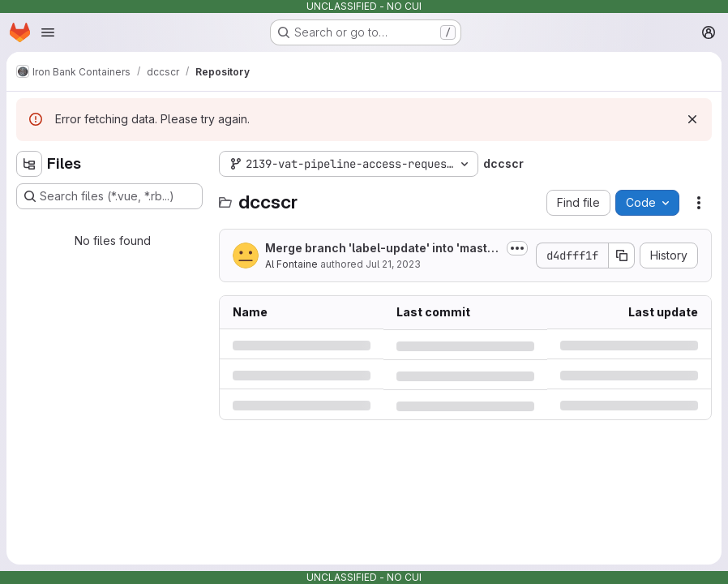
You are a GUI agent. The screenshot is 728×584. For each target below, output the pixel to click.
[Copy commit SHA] (622, 255)
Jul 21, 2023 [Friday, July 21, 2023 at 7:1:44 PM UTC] (393, 264)
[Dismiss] (692, 119)
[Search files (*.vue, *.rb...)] (109, 196)
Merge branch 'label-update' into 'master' (380, 249)
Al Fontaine (291, 264)
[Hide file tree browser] (29, 164)
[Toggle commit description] (517, 248)
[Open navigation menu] (48, 32)
